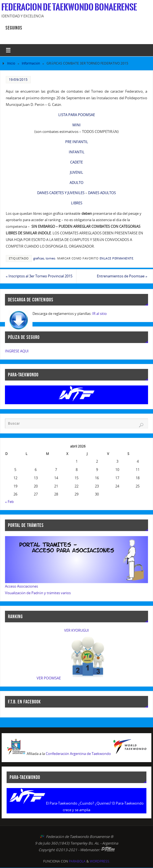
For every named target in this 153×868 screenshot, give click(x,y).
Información (31, 63)
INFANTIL (77, 152)
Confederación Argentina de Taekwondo (78, 754)
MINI (76, 125)
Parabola (77, 861)
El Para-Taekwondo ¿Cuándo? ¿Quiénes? (79, 803)
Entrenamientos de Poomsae (122, 276)
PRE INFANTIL (77, 142)
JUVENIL (76, 172)
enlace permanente (117, 258)
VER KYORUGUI (76, 630)
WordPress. (100, 861)
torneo (50, 258)
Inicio (11, 63)
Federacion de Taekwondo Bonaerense (69, 7)
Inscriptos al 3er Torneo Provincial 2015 (39, 276)
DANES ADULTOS (102, 193)
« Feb (9, 502)
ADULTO (76, 183)
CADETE (76, 162)
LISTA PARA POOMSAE (77, 115)
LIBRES (77, 203)
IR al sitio (99, 314)
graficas (39, 258)
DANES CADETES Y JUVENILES (61, 193)
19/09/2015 (18, 80)
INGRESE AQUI (17, 351)
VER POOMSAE (49, 678)
